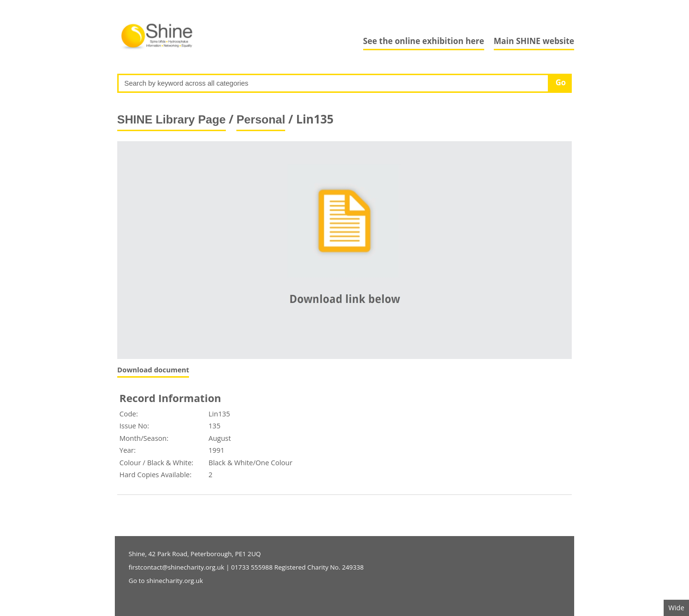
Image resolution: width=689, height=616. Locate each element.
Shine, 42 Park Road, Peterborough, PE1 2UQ (195, 554)
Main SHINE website (534, 41)
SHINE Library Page (172, 119)
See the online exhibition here (424, 41)
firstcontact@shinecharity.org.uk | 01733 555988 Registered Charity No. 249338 (246, 567)
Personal (261, 119)
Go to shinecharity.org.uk (166, 581)
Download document (153, 370)
